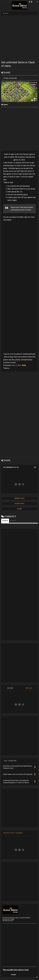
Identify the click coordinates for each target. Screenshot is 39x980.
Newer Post (20, 498)
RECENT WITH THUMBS (13, 833)
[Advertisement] (19, 38)
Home (20, 509)
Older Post (19, 504)
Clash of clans (16, 365)
